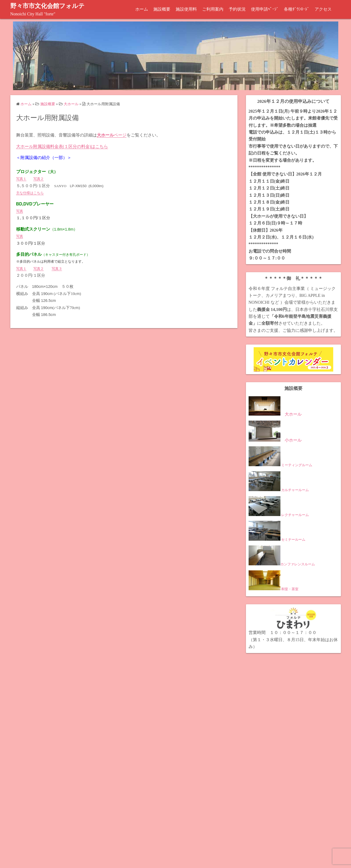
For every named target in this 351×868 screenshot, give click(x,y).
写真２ (39, 179)
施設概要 (162, 9)
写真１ (21, 179)
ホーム (142, 9)
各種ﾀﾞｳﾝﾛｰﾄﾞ (297, 9)
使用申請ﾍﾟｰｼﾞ (265, 9)
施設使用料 (186, 9)
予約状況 (237, 9)
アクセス (323, 9)
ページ (112, 135)
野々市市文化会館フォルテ (49, 6)
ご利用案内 (213, 9)
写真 (20, 211)
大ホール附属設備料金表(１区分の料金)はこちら (62, 146)
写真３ (57, 268)
